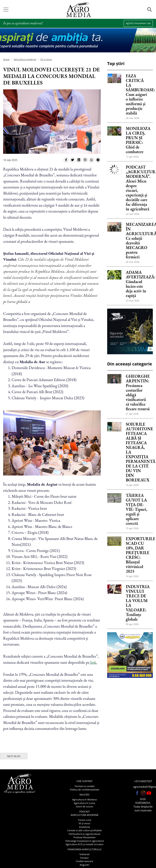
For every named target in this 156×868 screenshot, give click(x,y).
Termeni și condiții (85, 786)
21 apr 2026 (132, 414)
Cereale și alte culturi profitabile (84, 830)
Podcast (84, 811)
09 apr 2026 (132, 624)
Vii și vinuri (46, 59)
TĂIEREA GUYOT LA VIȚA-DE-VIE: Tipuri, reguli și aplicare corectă (136, 509)
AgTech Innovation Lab (138, 23)
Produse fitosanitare (85, 837)
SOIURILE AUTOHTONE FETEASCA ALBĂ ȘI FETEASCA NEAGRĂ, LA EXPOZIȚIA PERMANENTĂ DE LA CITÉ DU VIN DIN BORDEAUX (138, 452)
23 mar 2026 (133, 300)
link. (93, 662)
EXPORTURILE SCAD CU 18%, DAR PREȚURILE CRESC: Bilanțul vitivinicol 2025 (138, 555)
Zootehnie (85, 827)
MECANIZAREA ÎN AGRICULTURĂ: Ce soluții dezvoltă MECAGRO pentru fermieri (138, 241)
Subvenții (84, 854)
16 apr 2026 (132, 485)
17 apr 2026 (132, 157)
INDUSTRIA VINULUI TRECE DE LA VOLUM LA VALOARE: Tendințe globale (138, 603)
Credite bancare (85, 861)
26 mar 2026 (133, 118)
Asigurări (85, 865)
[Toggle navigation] (6, 10)
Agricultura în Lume (85, 803)
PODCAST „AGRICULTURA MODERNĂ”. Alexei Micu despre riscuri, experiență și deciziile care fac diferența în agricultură (138, 188)
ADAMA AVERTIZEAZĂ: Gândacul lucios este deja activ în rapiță (138, 284)
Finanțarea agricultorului (85, 849)
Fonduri (85, 858)
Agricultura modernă (25, 59)
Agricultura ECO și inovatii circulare (84, 844)
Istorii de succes (84, 806)
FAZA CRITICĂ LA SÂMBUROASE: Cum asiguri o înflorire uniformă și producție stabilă (138, 94)
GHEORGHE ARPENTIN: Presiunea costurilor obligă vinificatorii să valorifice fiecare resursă (138, 392)
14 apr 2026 (132, 576)
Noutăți (84, 795)
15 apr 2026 (132, 528)
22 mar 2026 (133, 214)
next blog (14, 756)
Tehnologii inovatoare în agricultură (85, 841)
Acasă (6, 59)
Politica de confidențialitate (84, 790)
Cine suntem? (85, 781)
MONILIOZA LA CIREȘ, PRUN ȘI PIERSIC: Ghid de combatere (138, 140)
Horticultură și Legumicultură (84, 834)
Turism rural (84, 820)
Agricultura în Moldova (85, 799)
